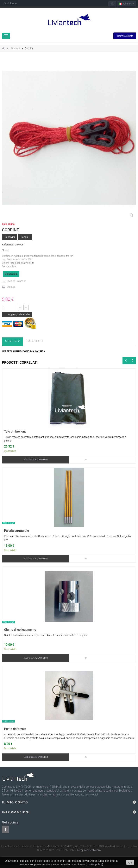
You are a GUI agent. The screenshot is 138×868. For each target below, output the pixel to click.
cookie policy (94, 864)
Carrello (125, 36)
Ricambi (15, 48)
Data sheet (35, 341)
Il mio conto (15, 802)
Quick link (10, 3)
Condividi (10, 237)
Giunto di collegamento (20, 630)
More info (13, 341)
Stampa (11, 287)
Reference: (8, 245)
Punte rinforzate (15, 729)
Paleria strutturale (16, 531)
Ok (130, 863)
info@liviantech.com (89, 850)
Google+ (25, 237)
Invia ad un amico (16, 281)
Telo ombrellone (15, 432)
